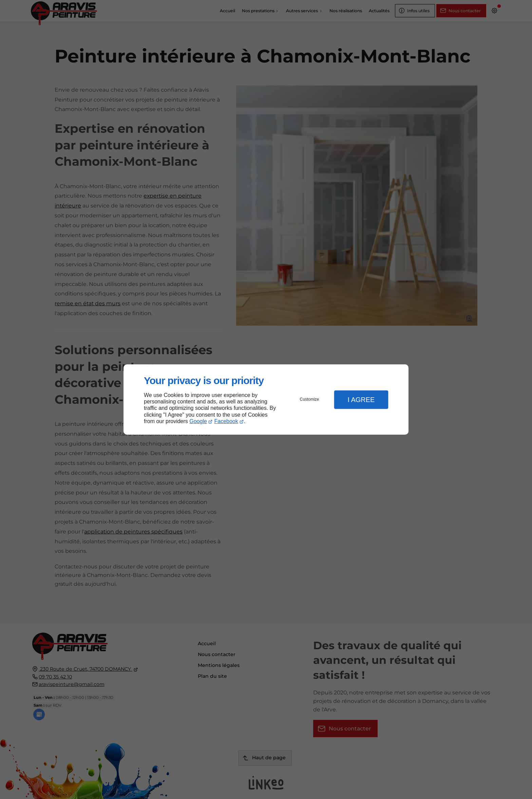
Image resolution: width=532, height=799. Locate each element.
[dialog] (266, 399)
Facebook (226, 421)
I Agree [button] (361, 400)
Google (198, 421)
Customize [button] (310, 399)
